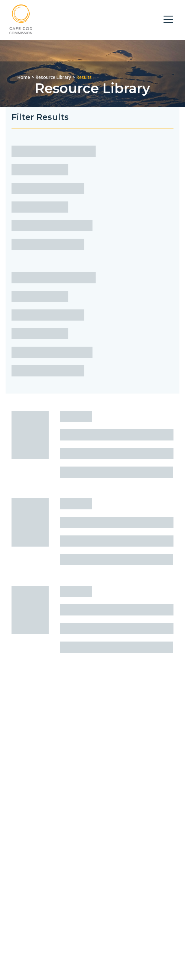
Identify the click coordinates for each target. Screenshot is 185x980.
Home (24, 77)
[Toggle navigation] (168, 19)
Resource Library (53, 77)
